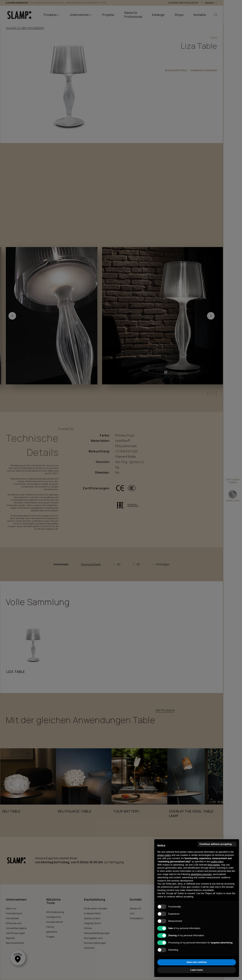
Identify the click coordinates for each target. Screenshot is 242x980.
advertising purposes (201, 874)
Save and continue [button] (197, 962)
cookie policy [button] (217, 862)
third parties (214, 865)
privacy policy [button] (164, 855)
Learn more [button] (197, 970)
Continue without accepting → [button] (217, 844)
